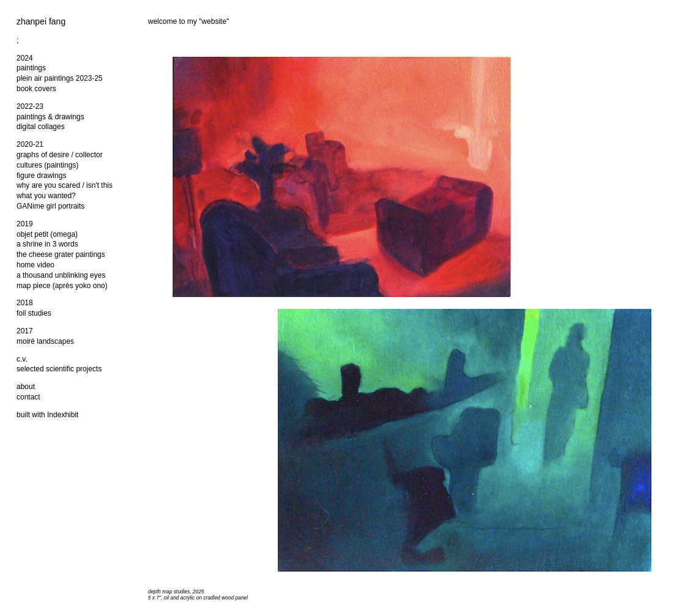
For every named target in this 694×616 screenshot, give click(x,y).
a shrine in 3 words (47, 244)
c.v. (22, 359)
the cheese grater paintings (61, 254)
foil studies (34, 313)
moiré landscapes (45, 341)
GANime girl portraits (50, 206)
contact (28, 397)
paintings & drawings (50, 117)
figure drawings (41, 176)
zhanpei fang (41, 21)
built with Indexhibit (47, 415)
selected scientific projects (59, 369)
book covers (36, 89)
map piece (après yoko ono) (62, 286)
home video (35, 265)
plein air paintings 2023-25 (60, 78)
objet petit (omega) (47, 234)
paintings (31, 68)
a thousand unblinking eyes (61, 275)
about (26, 387)
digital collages (41, 127)
